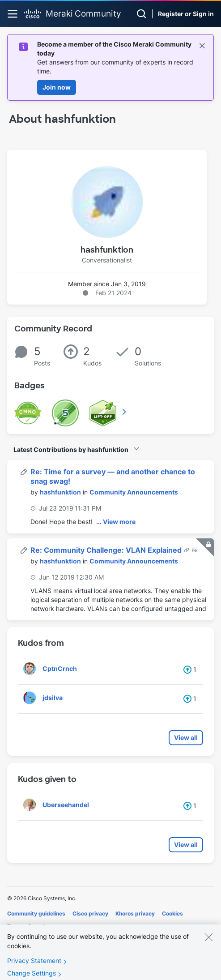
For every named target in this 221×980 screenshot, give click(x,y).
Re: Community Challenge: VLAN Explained (107, 550)
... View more (116, 522)
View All (125, 412)
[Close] (208, 944)
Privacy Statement (34, 967)
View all (186, 737)
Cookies (172, 913)
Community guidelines (36, 913)
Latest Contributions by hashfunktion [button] (71, 449)
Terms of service (29, 926)
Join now (57, 87)
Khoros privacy (135, 913)
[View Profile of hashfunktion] (60, 492)
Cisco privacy (90, 913)
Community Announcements (134, 492)
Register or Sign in (186, 14)
